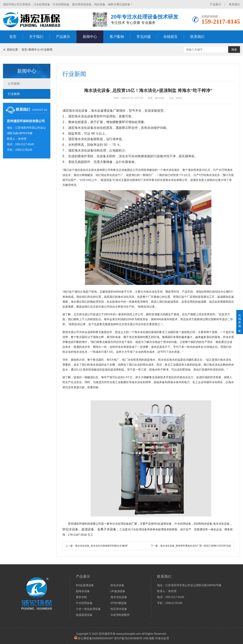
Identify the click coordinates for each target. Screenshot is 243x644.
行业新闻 (47, 50)
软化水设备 (117, 585)
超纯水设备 (83, 591)
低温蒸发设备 (84, 615)
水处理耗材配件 (120, 615)
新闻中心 (90, 37)
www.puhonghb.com (128, 634)
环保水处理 (162, 638)
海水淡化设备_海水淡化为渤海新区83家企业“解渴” (102, 546)
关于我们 (36, 37)
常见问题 (144, 37)
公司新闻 (14, 84)
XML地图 (149, 638)
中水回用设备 (84, 603)
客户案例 (117, 37)
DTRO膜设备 (119, 603)
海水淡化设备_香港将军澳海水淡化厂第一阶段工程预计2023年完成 (195, 546)
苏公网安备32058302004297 (96, 638)
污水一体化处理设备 (88, 609)
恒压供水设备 (119, 609)
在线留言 (170, 37)
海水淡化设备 (78, 111)
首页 (13, 37)
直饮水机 (81, 597)
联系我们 (235, 4)
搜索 (234, 50)
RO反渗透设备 (85, 585)
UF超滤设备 (118, 591)
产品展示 (215, 4)
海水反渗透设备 (102, 111)
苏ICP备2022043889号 (128, 638)
